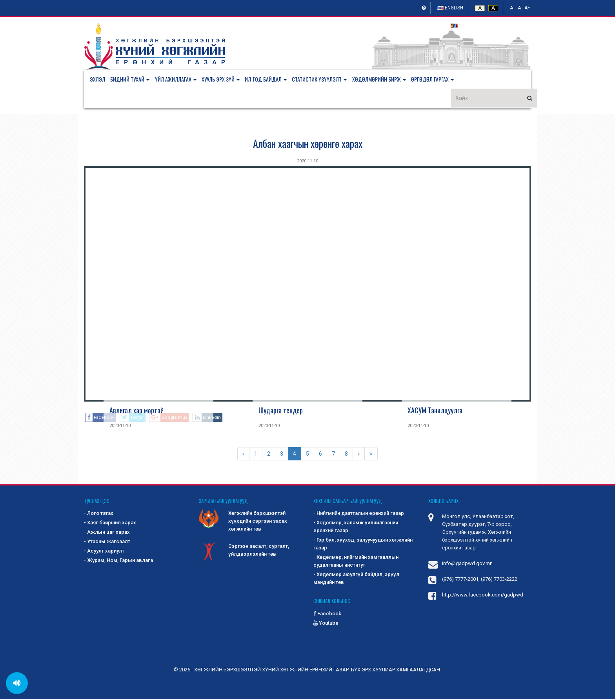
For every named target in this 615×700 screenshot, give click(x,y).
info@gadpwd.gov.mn (467, 565)
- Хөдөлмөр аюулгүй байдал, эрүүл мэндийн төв (356, 579)
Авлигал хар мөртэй (136, 411)
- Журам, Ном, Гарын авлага (118, 561)
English (450, 8)
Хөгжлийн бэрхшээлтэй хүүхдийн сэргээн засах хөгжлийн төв (243, 522)
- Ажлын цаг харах (107, 533)
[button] (134, 80)
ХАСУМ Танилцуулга (435, 411)
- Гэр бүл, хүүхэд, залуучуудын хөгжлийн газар (363, 545)
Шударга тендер (281, 411)
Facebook (327, 614)
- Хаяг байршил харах (110, 524)
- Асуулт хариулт (104, 552)
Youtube (326, 624)
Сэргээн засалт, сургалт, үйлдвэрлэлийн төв (244, 552)
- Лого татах (99, 514)
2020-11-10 (307, 162)
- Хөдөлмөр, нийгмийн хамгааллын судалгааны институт (356, 562)
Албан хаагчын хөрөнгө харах (308, 144)
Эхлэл (97, 79)
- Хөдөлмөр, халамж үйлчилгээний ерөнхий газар (356, 528)
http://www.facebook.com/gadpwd (483, 596)
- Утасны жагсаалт (107, 543)
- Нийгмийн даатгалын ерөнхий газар (359, 514)
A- (512, 8)
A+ (527, 8)
